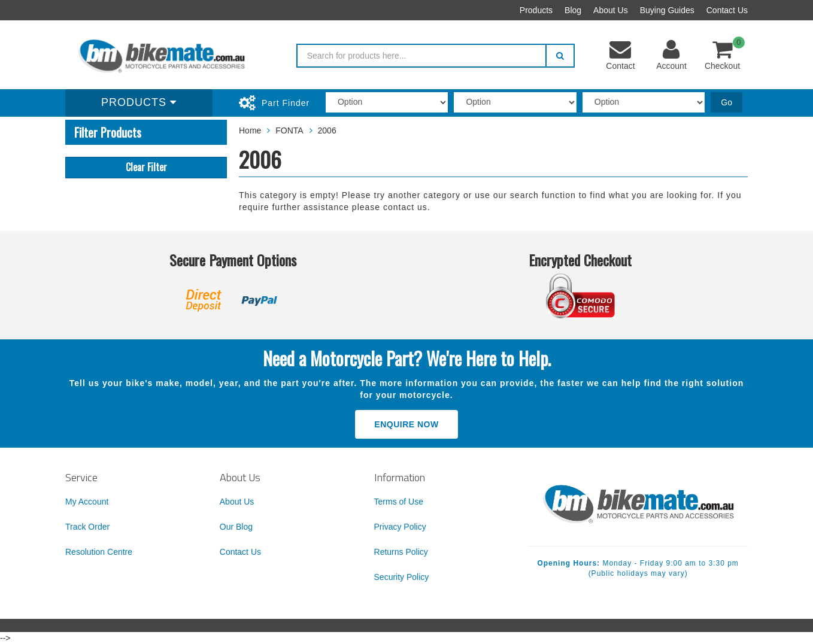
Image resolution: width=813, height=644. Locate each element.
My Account (87, 502)
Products (536, 10)
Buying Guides (667, 10)
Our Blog (236, 527)
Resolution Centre (99, 552)
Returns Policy (401, 552)
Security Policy (402, 577)
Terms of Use (399, 502)
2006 (327, 130)
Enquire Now (406, 424)
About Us (611, 10)
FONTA (289, 130)
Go (726, 102)
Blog (573, 10)
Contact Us (727, 10)
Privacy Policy (400, 527)
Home (250, 130)
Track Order (87, 527)
